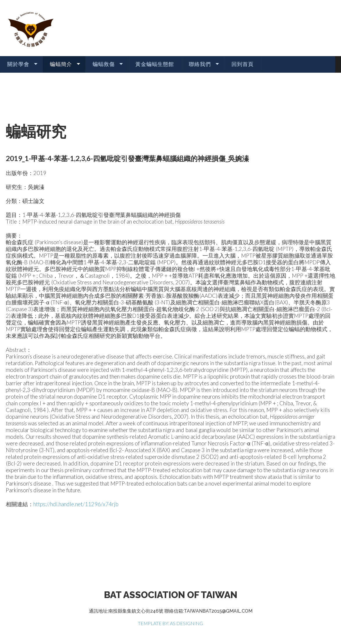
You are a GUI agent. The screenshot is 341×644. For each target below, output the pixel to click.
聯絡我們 (200, 64)
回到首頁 (243, 64)
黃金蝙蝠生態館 (155, 64)
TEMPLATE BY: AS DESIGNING (170, 623)
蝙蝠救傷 (104, 64)
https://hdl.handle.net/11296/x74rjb (76, 504)
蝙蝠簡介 (61, 64)
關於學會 (18, 64)
